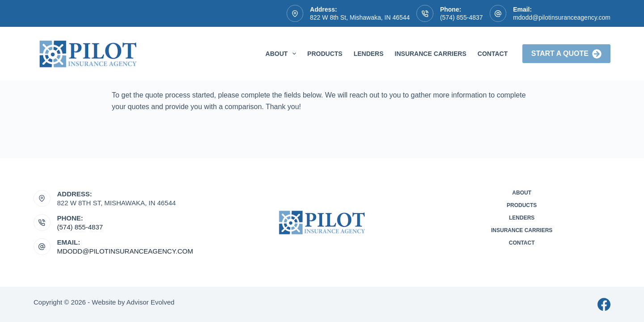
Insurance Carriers (431, 54)
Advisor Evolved (151, 302)
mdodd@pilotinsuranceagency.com (562, 17)
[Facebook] (604, 304)
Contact (493, 54)
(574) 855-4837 (462, 17)
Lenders (369, 54)
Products (325, 54)
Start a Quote (566, 54)
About (283, 54)
